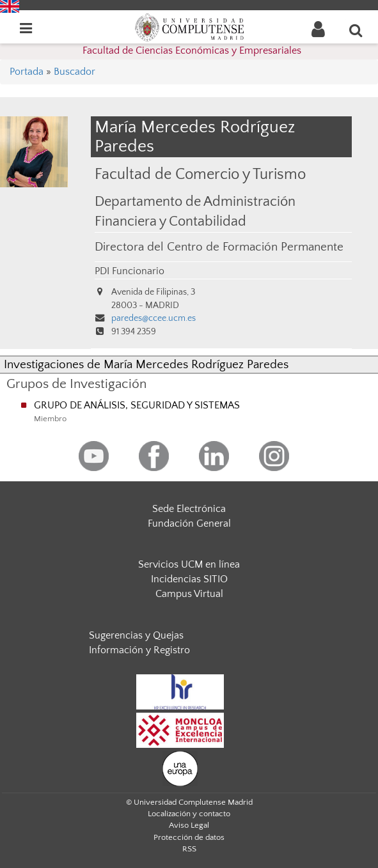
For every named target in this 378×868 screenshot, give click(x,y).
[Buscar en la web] (356, 30)
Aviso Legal (189, 825)
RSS (189, 849)
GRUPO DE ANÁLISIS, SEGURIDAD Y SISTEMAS (137, 405)
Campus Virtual (189, 594)
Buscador (75, 72)
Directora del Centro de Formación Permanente (219, 247)
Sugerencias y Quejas (136, 635)
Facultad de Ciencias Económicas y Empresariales (192, 50)
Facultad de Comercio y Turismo (200, 174)
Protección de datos (189, 837)
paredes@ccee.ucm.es (154, 318)
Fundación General (189, 523)
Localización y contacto (189, 814)
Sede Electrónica (189, 509)
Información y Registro (139, 650)
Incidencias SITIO (189, 579)
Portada (27, 72)
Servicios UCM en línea (189, 564)
